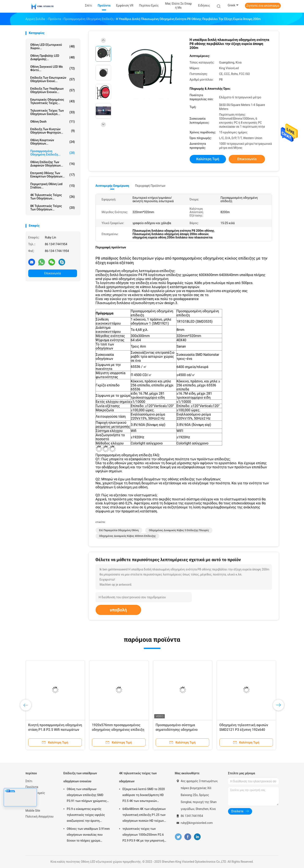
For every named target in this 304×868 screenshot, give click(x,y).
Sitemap (31, 805)
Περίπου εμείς (35, 793)
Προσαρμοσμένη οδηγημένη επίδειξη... (53, 153)
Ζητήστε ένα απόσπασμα (263, 6)
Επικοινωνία (53, 273)
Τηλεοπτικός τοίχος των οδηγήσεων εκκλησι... (53, 112)
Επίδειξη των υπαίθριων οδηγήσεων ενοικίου (80, 777)
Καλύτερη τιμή (208, 159)
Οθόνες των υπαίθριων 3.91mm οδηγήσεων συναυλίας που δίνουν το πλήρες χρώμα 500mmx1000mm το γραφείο (88, 835)
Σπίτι (29, 781)
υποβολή (118, 610)
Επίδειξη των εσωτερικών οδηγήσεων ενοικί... (53, 79)
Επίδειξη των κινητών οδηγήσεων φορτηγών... (53, 131)
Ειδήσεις (31, 799)
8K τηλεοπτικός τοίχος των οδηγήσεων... (53, 208)
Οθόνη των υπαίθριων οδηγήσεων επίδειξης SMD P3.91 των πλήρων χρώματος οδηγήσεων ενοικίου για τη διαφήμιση (87, 796)
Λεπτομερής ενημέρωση (112, 186)
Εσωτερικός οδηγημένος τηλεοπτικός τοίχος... (53, 101)
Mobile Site (33, 811)
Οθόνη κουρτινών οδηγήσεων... (53, 142)
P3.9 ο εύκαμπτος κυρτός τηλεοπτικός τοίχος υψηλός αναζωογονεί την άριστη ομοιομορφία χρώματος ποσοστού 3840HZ (86, 815)
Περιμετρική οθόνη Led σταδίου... (53, 186)
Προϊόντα (32, 787)
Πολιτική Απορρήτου (40, 817)
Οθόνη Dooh (53, 122)
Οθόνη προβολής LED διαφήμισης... (53, 57)
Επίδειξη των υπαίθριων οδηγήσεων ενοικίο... (53, 90)
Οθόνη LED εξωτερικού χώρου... (53, 46)
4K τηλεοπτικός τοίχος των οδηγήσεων (138, 777)
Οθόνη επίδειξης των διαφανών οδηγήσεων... (53, 164)
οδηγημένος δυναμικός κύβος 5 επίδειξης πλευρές (179, 530)
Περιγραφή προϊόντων (150, 186)
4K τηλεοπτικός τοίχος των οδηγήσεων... (53, 197)
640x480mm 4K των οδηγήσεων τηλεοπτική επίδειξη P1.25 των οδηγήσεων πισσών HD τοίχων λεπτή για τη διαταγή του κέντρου (144, 815)
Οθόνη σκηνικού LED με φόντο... (53, 68)
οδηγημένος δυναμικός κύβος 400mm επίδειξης (128, 536)
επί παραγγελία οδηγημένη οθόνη (119, 530)
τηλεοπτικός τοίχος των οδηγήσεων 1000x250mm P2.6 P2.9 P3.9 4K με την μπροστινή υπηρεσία (143, 835)
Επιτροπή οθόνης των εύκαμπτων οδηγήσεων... (53, 175)
